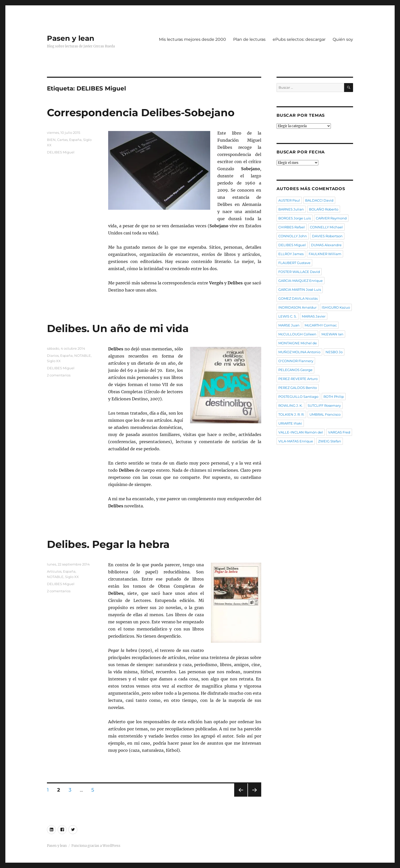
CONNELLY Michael (326, 227)
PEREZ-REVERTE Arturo (298, 379)
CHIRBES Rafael (292, 227)
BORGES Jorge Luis (295, 218)
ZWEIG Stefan (330, 441)
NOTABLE (83, 356)
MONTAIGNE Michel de (298, 343)
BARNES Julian (291, 209)
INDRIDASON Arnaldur (297, 307)
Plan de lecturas (249, 39)
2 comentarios (59, 375)
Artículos (54, 571)
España (75, 140)
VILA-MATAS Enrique (296, 441)
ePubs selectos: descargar (299, 39)
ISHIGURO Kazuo (336, 307)
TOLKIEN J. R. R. (291, 414)
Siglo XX (54, 361)
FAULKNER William (325, 254)
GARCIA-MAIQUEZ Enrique (301, 281)
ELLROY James (291, 254)
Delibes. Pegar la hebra (108, 544)
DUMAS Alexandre (326, 245)
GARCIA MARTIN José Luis (300, 290)
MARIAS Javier (314, 316)
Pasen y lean (71, 38)
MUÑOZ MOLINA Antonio (299, 352)
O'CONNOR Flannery (296, 361)
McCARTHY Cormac (321, 325)
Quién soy (343, 39)
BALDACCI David (319, 200)
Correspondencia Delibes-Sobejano (141, 113)
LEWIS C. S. (287, 316)
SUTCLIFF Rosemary (324, 405)
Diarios (53, 356)
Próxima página (254, 797)
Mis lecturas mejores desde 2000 (192, 39)
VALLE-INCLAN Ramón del (301, 432)
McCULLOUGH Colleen (297, 334)
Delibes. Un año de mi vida (118, 328)
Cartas (62, 140)
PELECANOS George (295, 370)
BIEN (51, 140)
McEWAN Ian (332, 334)
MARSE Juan (289, 325)
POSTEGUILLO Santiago (298, 397)
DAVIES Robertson (327, 236)
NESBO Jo (334, 352)
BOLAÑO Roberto (324, 209)
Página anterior (241, 797)
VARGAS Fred (339, 432)
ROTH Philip (334, 397)
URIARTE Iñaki (290, 423)
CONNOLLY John (293, 236)
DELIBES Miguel (61, 152)
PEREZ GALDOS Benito (298, 388)
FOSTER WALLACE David (299, 272)
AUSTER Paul (289, 200)
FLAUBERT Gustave (294, 263)
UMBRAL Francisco (325, 414)
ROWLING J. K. (290, 405)
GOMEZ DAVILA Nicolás (298, 298)
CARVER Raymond (331, 218)
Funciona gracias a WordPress (96, 846)
